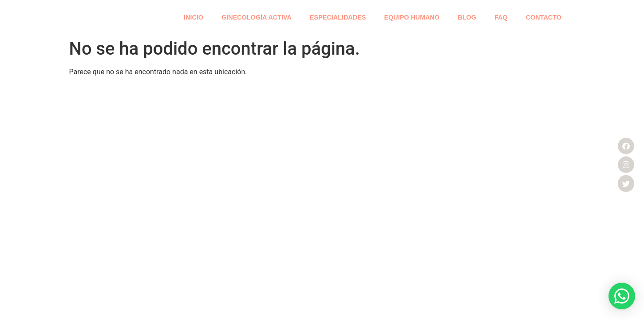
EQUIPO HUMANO (412, 17)
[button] (622, 296)
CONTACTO (544, 17)
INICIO (194, 17)
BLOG (467, 17)
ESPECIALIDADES (338, 17)
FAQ (501, 17)
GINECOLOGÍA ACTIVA (257, 17)
